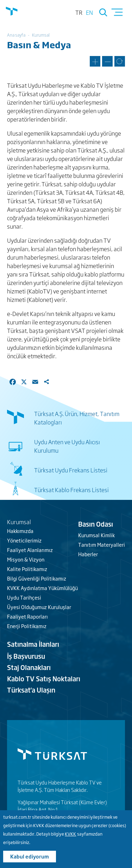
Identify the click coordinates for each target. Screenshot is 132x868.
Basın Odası (96, 524)
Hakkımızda (20, 531)
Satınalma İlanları (33, 644)
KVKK (70, 835)
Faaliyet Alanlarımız (30, 550)
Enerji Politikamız (27, 626)
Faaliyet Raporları (27, 616)
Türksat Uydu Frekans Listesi (71, 470)
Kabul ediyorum (30, 857)
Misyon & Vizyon (26, 559)
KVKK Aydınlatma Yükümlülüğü (42, 588)
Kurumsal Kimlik (96, 535)
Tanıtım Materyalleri (102, 544)
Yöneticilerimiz (24, 540)
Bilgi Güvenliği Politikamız (37, 578)
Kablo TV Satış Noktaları (44, 678)
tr (79, 12)
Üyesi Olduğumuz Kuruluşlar (39, 607)
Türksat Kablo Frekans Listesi (71, 490)
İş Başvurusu (26, 656)
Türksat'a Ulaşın (31, 690)
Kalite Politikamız (27, 569)
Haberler (88, 554)
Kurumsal (41, 35)
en (89, 12)
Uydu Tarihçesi (24, 597)
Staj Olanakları (29, 667)
